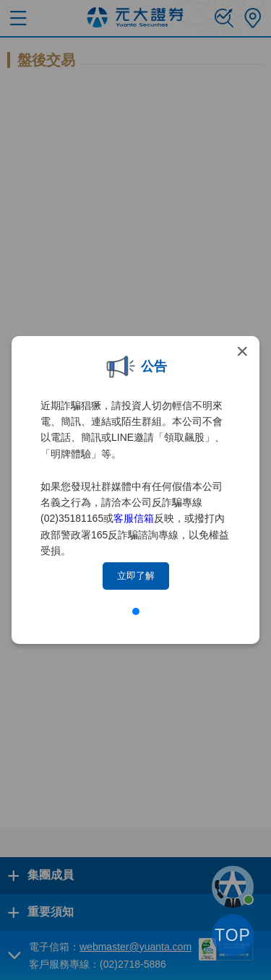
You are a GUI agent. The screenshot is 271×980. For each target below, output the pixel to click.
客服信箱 (134, 518)
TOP (233, 935)
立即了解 (136, 576)
